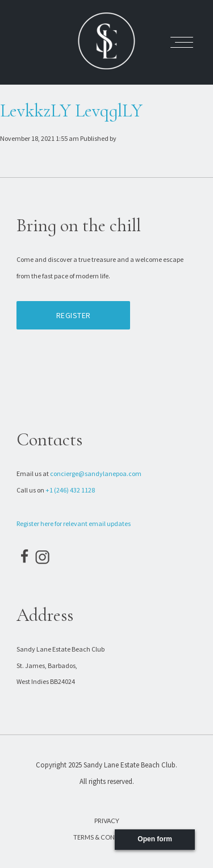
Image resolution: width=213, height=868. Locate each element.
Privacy (107, 821)
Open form (155, 839)
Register (74, 315)
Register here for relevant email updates (74, 523)
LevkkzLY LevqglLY (71, 110)
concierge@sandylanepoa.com (96, 473)
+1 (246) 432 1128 (70, 490)
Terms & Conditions (106, 837)
